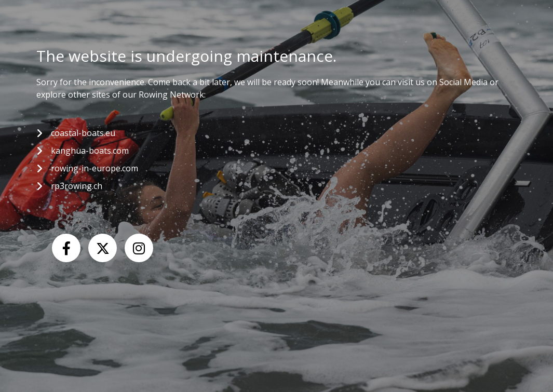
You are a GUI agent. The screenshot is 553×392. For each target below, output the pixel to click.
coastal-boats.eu (83, 133)
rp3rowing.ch (77, 186)
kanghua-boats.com (90, 151)
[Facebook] (66, 248)
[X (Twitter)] (103, 248)
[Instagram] (139, 248)
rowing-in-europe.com (95, 168)
